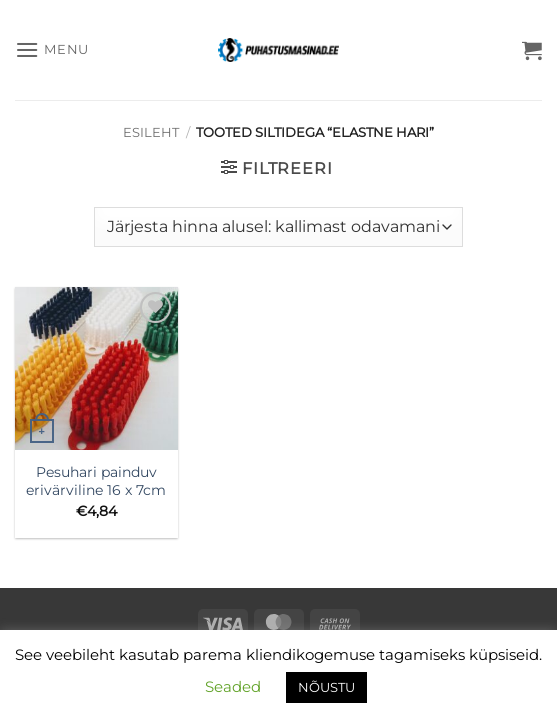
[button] (52, 49)
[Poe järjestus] (278, 227)
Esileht (151, 132)
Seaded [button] (233, 686)
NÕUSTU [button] (326, 687)
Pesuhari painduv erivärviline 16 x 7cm (96, 481)
